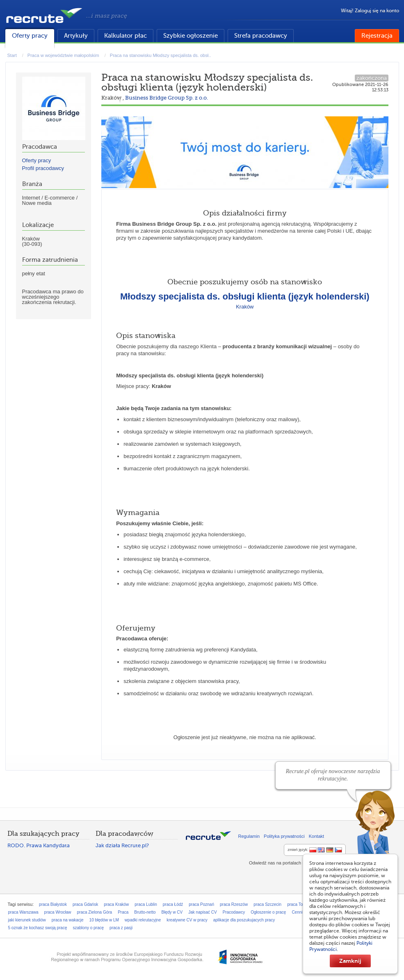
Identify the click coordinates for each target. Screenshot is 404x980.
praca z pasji (121, 928)
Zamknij (350, 961)
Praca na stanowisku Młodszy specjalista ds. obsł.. (160, 55)
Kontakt (316, 836)
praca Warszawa (23, 912)
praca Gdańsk (85, 904)
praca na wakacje (68, 920)
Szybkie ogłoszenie (191, 36)
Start (12, 55)
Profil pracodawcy (43, 168)
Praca (123, 912)
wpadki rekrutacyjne (143, 920)
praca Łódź (173, 904)
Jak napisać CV (202, 912)
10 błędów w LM (104, 920)
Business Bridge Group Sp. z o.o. (167, 98)
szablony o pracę (88, 928)
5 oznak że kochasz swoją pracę (38, 928)
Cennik (298, 912)
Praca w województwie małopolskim (63, 55)
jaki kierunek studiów (27, 920)
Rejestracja (377, 36)
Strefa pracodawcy (261, 36)
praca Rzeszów (234, 904)
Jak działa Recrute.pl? (122, 845)
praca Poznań (201, 904)
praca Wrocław (58, 912)
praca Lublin (146, 904)
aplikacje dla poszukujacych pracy (244, 920)
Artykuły (76, 36)
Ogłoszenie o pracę (268, 912)
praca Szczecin (267, 904)
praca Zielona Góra (95, 912)
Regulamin (249, 836)
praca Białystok (53, 904)
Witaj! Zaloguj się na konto (370, 11)
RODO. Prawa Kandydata (39, 845)
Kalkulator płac (126, 36)
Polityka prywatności (284, 836)
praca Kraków (116, 904)
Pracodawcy (234, 912)
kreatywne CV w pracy (187, 920)
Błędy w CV (172, 912)
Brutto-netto (145, 912)
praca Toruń (298, 904)
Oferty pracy (30, 36)
